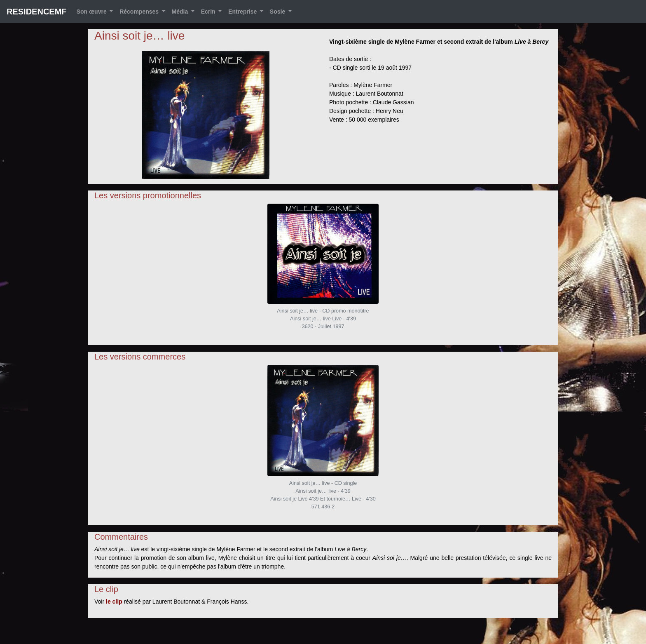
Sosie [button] (278, 12)
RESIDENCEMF (37, 12)
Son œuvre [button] (92, 12)
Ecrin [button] (209, 12)
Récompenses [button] (140, 12)
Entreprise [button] (243, 12)
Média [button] (181, 12)
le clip (114, 602)
